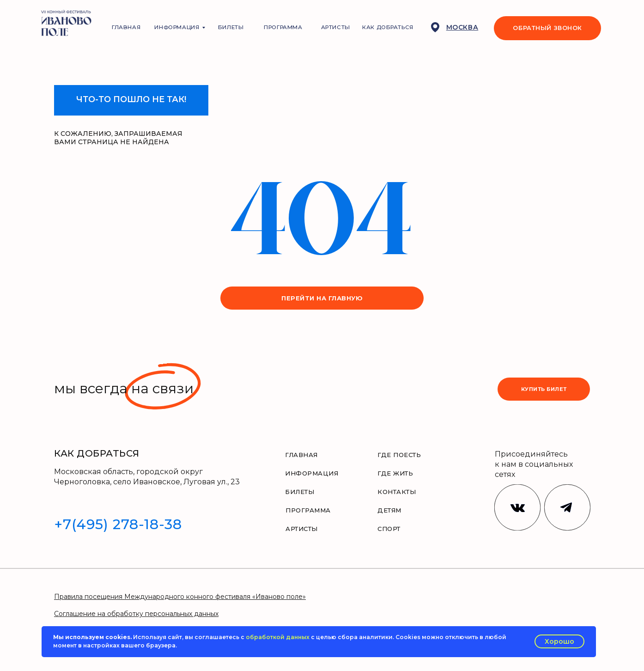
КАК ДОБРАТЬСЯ (388, 27)
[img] (567, 507)
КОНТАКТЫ (397, 492)
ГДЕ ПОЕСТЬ (399, 455)
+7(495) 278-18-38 (118, 524)
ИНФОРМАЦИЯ (177, 27)
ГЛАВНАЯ (126, 27)
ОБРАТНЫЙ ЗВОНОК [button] (547, 28)
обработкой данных (278, 637)
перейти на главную (322, 298)
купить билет (544, 389)
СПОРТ (389, 529)
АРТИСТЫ (336, 27)
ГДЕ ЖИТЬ (395, 473)
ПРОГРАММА (283, 27)
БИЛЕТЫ (231, 27)
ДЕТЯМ (389, 510)
